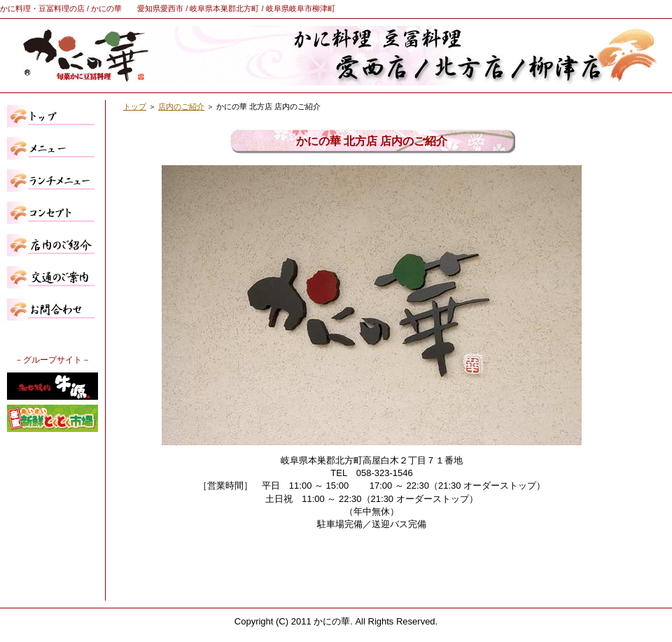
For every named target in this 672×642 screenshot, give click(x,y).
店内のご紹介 (181, 106)
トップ (135, 106)
